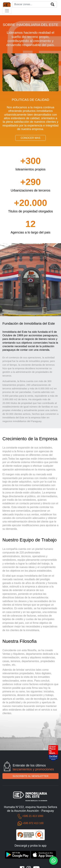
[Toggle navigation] (7, 11)
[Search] (35, 4)
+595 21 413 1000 (33, 816)
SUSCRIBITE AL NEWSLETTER (30, 776)
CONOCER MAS (30, 138)
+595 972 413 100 (33, 823)
